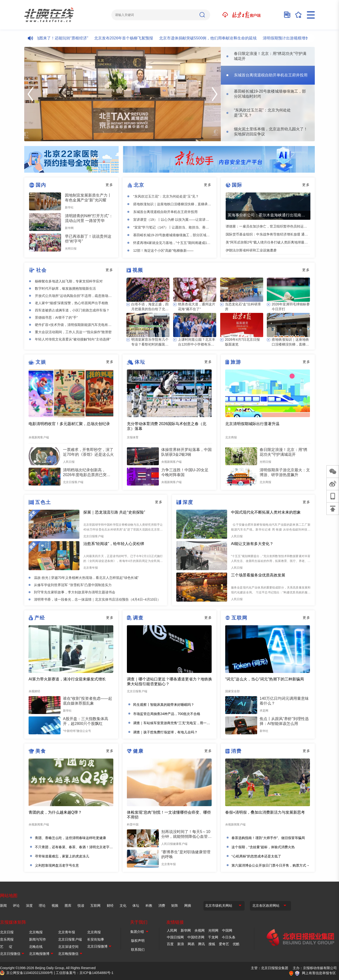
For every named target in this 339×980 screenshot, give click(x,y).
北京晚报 (36, 932)
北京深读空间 (68, 947)
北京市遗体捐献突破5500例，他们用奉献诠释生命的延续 (215, 38)
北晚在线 (36, 947)
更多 (109, 185)
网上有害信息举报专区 (319, 973)
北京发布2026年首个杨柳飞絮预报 (131, 38)
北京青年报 (67, 932)
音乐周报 (7, 939)
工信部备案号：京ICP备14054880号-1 (85, 973)
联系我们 (138, 950)
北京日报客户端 (70, 939)
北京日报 (7, 932)
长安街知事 (96, 939)
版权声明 (138, 941)
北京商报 (94, 932)
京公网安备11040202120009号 (30, 973)
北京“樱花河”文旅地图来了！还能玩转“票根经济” (54, 38)
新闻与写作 (38, 939)
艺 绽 (6, 947)
